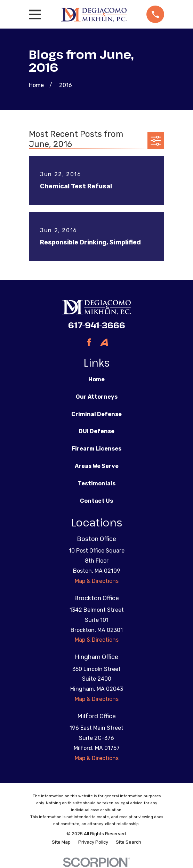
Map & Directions (97, 581)
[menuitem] (61, 842)
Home (96, 379)
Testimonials (97, 483)
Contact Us (96, 501)
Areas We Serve (97, 466)
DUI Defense (96, 431)
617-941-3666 (97, 325)
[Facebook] (89, 342)
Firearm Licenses (96, 449)
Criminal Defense (96, 414)
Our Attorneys (97, 397)
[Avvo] (104, 342)
